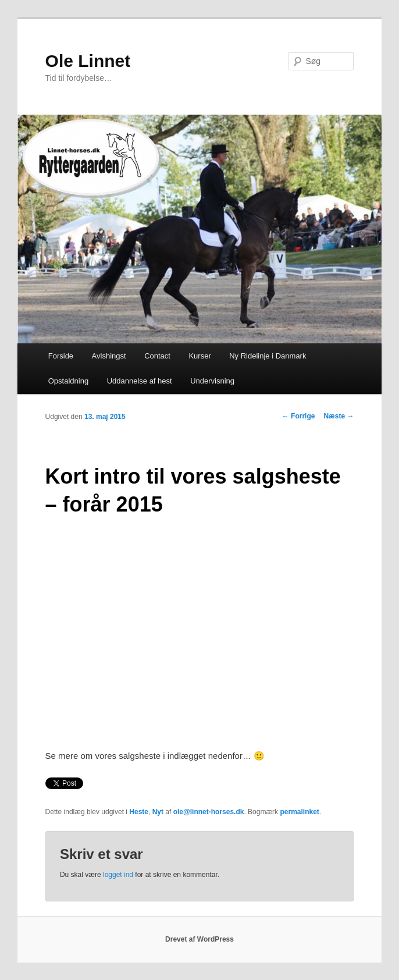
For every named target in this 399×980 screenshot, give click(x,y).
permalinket (299, 812)
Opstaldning (68, 381)
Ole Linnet (88, 61)
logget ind (118, 875)
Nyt (158, 812)
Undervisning (212, 381)
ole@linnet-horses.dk (209, 812)
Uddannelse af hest (140, 381)
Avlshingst (109, 356)
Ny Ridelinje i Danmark (268, 356)
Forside (61, 356)
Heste (139, 812)
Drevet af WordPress (199, 939)
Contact (157, 356)
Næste (339, 416)
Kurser (199, 356)
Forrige (299, 416)
